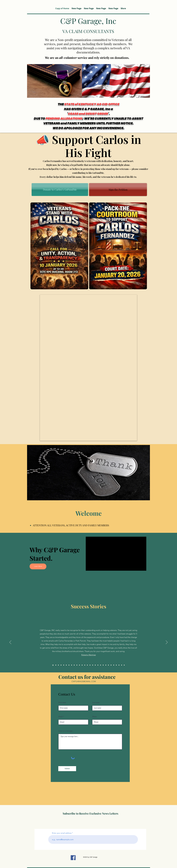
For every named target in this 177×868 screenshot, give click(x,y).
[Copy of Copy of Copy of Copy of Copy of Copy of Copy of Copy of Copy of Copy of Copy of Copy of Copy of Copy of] (101, 665)
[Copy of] (66, 665)
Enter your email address (62, 833)
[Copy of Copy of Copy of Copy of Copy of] (77, 665)
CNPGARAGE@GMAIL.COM (84, 681)
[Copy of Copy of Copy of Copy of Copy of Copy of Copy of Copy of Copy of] (87, 665)
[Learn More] (38, 566)
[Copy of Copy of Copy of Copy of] (74, 665)
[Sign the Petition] (118, 190)
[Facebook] (73, 858)
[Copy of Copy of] (69, 665)
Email (60, 717)
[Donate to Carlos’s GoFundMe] (60, 190)
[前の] (10, 642)
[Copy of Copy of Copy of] (72, 665)
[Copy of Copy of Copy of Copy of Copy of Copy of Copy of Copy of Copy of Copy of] (90, 665)
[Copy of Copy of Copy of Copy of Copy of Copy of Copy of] (82, 665)
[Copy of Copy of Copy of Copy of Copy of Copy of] (79, 665)
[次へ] (167, 642)
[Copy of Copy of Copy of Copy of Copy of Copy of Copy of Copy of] (85, 665)
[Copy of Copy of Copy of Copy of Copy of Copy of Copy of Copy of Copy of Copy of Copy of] (93, 665)
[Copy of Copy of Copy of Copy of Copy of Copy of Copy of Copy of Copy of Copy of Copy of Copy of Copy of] (98, 665)
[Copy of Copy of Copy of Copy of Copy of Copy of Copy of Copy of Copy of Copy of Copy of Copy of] (95, 665)
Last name (96, 703)
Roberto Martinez (89, 655)
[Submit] (67, 769)
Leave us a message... (66, 731)
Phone (95, 717)
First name (62, 703)
